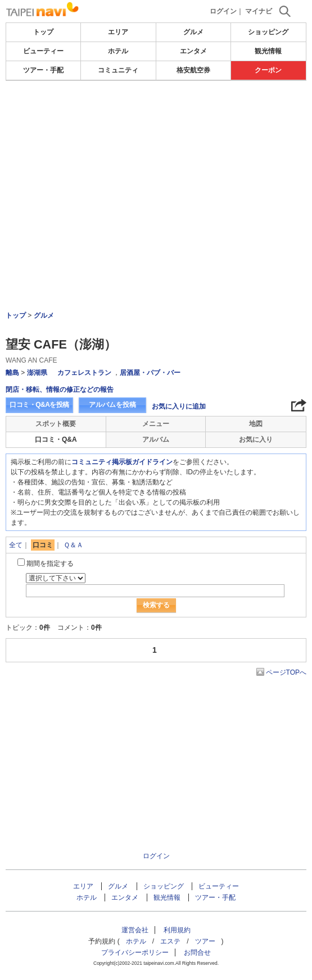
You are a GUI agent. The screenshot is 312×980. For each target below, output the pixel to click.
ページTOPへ (286, 672)
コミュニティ (118, 70)
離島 (12, 373)
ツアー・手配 (43, 70)
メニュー (156, 424)
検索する (156, 605)
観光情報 (268, 51)
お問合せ (197, 952)
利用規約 (177, 930)
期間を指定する (50, 564)
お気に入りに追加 (179, 406)
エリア (118, 32)
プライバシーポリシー (135, 952)
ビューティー (43, 51)
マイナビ (259, 11)
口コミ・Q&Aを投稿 (39, 405)
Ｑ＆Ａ (73, 545)
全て (16, 545)
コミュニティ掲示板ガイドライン (122, 462)
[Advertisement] (156, 165)
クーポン (268, 70)
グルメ (193, 32)
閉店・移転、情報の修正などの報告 (60, 390)
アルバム (156, 439)
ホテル (118, 51)
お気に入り (256, 439)
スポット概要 (56, 424)
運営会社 (135, 930)
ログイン (223, 11)
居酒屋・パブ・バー (150, 373)
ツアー (205, 941)
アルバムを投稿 (112, 405)
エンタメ (193, 51)
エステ (170, 941)
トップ (43, 32)
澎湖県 (37, 373)
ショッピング (268, 32)
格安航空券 (193, 70)
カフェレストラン (84, 373)
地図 (256, 424)
